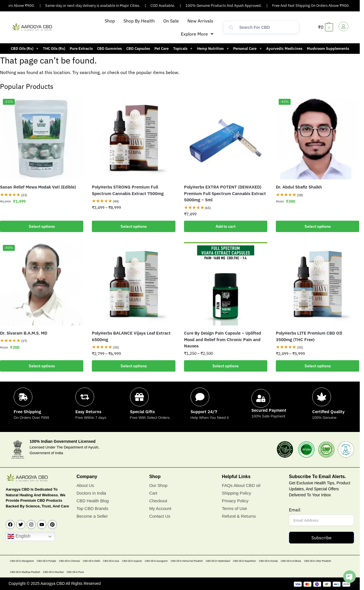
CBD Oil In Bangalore (22, 561)
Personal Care (247, 49)
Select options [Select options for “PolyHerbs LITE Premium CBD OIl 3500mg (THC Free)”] (318, 366)
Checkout (158, 501)
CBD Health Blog (93, 501)
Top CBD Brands (92, 508)
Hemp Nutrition (213, 49)
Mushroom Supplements (328, 49)
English (19, 536)
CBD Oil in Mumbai (53, 572)
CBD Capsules (138, 49)
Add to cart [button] (226, 226)
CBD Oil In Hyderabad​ (218, 561)
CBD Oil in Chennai (69, 561)
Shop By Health (139, 21)
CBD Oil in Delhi (91, 561)
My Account (160, 508)
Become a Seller (92, 516)
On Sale (171, 21)
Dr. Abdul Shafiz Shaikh (299, 187)
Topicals (183, 49)
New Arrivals (200, 21)
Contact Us (160, 516)
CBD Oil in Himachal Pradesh (187, 561)
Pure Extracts (81, 49)
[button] (197, 34)
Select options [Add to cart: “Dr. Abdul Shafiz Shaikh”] (318, 226)
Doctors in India (91, 493)
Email (295, 510)
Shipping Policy (236, 493)
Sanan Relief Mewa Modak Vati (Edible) (38, 187)
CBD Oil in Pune (75, 572)
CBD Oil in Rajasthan (244, 561)
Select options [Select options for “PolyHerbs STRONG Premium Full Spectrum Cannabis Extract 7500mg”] (134, 226)
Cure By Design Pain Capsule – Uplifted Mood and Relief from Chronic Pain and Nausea (223, 339)
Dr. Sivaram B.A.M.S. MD (24, 333)
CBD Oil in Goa (111, 561)
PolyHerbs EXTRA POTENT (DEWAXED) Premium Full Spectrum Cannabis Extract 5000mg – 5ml (225, 193)
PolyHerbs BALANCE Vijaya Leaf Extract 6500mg (131, 336)
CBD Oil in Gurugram (156, 561)
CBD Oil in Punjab (46, 561)
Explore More (197, 34)
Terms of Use (234, 508)
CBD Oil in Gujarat (132, 561)
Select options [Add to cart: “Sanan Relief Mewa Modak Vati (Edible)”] (42, 226)
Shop (110, 21)
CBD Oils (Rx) (25, 49)
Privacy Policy (235, 501)
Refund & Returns (239, 516)
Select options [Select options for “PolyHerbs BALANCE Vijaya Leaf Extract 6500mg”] (134, 366)
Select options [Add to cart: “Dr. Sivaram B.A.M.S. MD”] (42, 366)
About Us (85, 485)
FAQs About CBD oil (241, 485)
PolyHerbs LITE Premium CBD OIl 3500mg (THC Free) (309, 336)
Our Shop (158, 485)
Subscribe (321, 538)
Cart (153, 493)
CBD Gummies (109, 49)
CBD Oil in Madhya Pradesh (25, 572)
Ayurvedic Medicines (284, 49)
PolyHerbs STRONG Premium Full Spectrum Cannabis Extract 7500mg (128, 190)
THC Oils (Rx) (54, 49)
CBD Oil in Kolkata (291, 561)
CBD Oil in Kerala (268, 561)
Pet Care (162, 49)
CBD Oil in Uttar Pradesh (318, 561)
